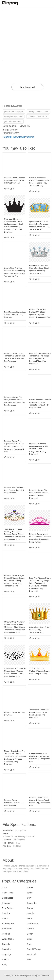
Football (6, 934)
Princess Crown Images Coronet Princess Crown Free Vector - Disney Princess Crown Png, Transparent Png (14, 581)
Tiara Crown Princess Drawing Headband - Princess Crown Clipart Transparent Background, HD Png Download (15, 534)
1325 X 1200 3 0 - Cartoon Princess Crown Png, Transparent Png (39, 671)
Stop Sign (7, 954)
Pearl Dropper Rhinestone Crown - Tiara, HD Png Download (15, 315)
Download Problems (24, 137)
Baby (4, 965)
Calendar (6, 949)
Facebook (32, 954)
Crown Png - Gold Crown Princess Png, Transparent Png (40, 630)
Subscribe (32, 903)
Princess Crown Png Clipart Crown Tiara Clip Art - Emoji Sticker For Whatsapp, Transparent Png (14, 446)
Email (30, 939)
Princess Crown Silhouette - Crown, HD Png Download (14, 803)
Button (5, 918)
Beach (30, 934)
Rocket (30, 929)
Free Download (27, 87)
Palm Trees (7, 893)
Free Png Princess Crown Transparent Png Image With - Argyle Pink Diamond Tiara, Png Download (40, 358)
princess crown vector (38, 116)
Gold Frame (33, 923)
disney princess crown (38, 112)
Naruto (30, 888)
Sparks (5, 959)
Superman (7, 929)
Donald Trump (34, 949)
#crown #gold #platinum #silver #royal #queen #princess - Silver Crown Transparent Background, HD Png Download (15, 627)
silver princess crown (14, 116)
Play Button (8, 908)
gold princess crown (13, 121)
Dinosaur (6, 903)
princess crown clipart (14, 112)
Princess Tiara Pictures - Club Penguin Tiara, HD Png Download (14, 490)
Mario (30, 918)
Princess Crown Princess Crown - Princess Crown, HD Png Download (15, 180)
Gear (4, 888)
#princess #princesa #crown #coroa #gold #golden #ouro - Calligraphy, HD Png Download (39, 449)
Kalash (30, 913)
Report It (7, 137)
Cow (29, 898)
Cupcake (6, 944)
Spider (30, 893)
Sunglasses (8, 898)
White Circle (8, 939)
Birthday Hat (8, 923)
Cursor (30, 908)
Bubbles (6, 913)
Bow (29, 959)
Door (29, 944)
